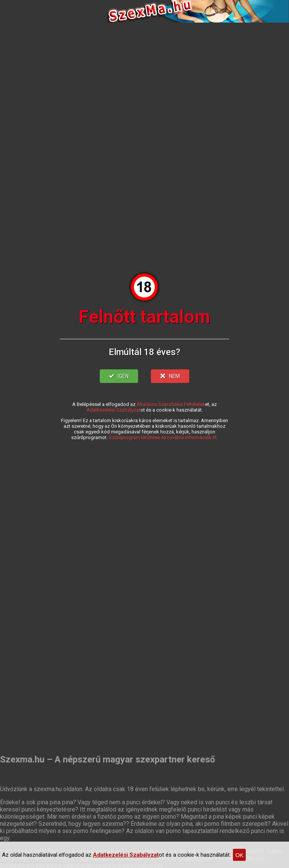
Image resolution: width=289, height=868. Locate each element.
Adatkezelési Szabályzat (113, 410)
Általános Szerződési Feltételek (171, 404)
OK (239, 855)
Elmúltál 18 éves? (144, 352)
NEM (170, 376)
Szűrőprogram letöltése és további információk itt (163, 437)
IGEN (119, 376)
